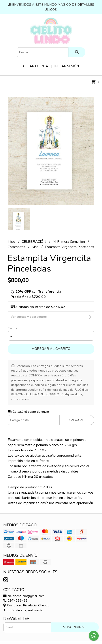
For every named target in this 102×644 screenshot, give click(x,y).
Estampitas (17, 247)
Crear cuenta (36, 66)
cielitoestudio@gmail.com (24, 587)
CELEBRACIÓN (34, 242)
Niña (35, 247)
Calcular (77, 411)
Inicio (12, 242)
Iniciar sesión (67, 66)
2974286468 (15, 591)
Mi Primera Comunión (69, 242)
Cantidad (13, 319)
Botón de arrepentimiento (23, 601)
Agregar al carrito (51, 339)
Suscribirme (75, 618)
